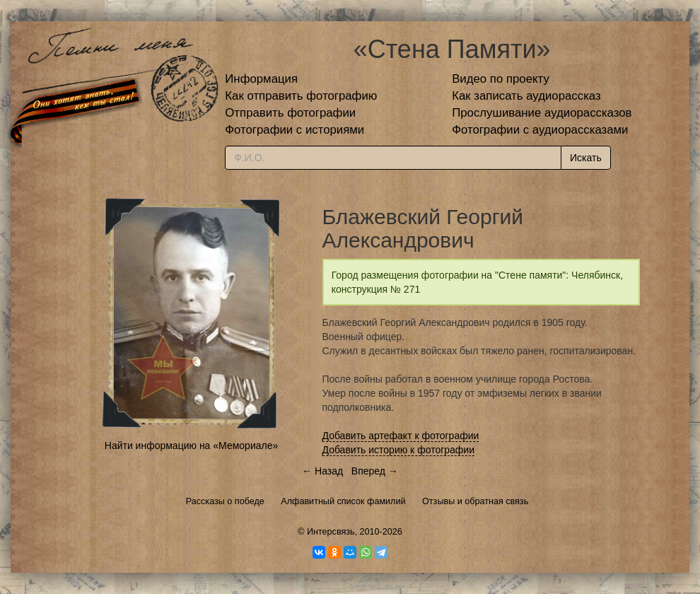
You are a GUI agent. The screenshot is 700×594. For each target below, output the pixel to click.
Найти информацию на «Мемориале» (191, 445)
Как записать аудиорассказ (526, 96)
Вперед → (375, 471)
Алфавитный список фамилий (343, 501)
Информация (261, 79)
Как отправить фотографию (301, 96)
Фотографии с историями (294, 130)
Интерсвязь (331, 532)
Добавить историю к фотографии (399, 450)
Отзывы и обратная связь (475, 501)
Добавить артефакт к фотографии (401, 436)
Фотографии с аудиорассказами (540, 130)
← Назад (322, 471)
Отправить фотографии (290, 113)
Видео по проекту (501, 79)
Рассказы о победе (225, 501)
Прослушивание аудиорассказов (542, 113)
